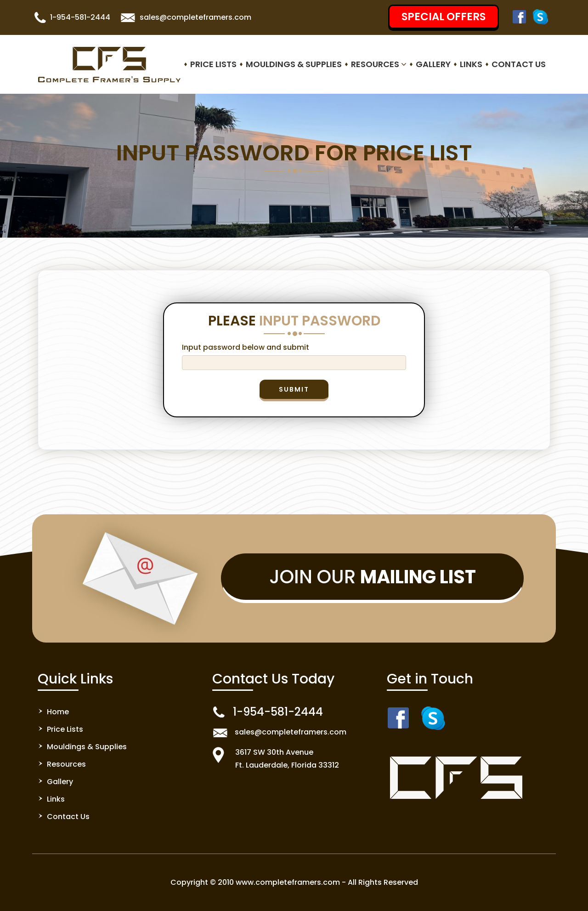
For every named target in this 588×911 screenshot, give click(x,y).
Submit (294, 389)
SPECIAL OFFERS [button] (444, 17)
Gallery (433, 64)
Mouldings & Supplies (294, 64)
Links (471, 64)
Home (58, 712)
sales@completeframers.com (195, 17)
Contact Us (519, 64)
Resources (379, 64)
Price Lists (213, 64)
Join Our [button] (373, 577)
